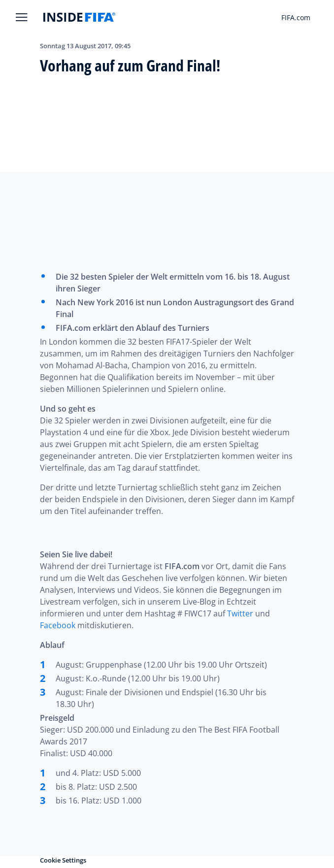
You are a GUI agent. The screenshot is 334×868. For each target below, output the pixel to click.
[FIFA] (79, 17)
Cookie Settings (63, 860)
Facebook (58, 625)
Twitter (240, 613)
